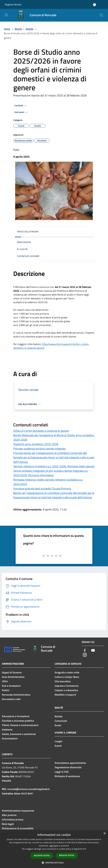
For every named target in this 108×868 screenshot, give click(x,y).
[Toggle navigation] (6, 15)
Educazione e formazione (16, 716)
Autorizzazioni (10, 738)
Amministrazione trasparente (18, 811)
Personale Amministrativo (16, 695)
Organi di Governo (12, 672)
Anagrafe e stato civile (67, 672)
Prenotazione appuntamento (70, 763)
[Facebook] (85, 651)
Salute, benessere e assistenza (19, 734)
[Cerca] (101, 15)
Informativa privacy (13, 819)
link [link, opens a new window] (84, 849)
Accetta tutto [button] (42, 856)
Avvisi (58, 725)
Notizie (30, 29)
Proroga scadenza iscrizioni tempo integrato (39, 449)
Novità (18, 29)
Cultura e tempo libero (67, 677)
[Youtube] (93, 651)
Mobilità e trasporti (65, 695)
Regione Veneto (13, 4)
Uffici (5, 681)
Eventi (58, 746)
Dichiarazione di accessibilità (18, 828)
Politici (6, 690)
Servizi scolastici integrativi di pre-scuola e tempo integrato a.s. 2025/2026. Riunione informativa (51, 473)
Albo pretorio (9, 815)
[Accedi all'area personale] (94, 5)
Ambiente (7, 730)
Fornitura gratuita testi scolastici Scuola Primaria (42, 488)
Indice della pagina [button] (28, 232)
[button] (54, 863)
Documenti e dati (11, 699)
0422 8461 (27, 793)
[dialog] (54, 849)
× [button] (104, 833)
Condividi (21, 106)
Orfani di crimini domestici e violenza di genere (41, 431)
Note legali (8, 824)
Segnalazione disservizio (68, 767)
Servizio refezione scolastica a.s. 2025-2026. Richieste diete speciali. (54, 466)
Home (7, 29)
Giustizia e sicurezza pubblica (18, 721)
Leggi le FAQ (61, 772)
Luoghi (58, 741)
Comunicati (61, 721)
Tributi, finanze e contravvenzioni (20, 725)
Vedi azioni (21, 112)
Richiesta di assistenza (67, 776)
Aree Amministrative (13, 677)
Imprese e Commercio (67, 686)
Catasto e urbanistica (66, 690)
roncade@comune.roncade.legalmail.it (28, 789)
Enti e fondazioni (11, 686)
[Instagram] (85, 655)
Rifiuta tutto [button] (67, 855)
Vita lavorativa (63, 681)
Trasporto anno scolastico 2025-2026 (36, 444)
